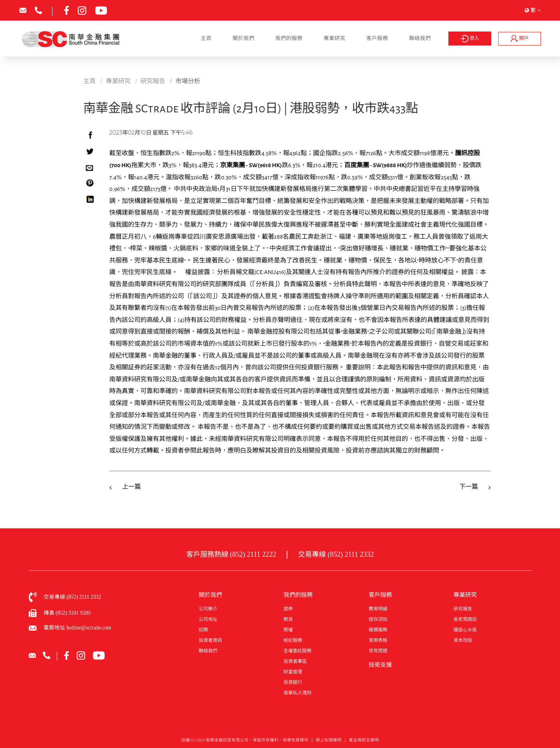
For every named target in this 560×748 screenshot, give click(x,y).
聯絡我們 (420, 38)
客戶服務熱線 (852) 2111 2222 (231, 554)
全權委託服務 (297, 651)
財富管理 (293, 672)
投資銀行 (293, 682)
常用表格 (378, 640)
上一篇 (131, 487)
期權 (288, 630)
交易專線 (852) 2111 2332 (336, 554)
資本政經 (463, 640)
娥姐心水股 (465, 630)
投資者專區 (295, 661)
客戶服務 (377, 38)
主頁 (206, 38)
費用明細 (378, 609)
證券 (288, 609)
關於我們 (243, 38)
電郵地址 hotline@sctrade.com (77, 628)
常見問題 (378, 651)
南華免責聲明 (296, 742)
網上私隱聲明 (329, 742)
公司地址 (208, 619)
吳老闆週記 (465, 619)
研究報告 (463, 609)
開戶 (520, 38)
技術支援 (380, 665)
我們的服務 (289, 38)
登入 (470, 39)
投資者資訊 (210, 640)
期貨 (288, 619)
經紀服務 (293, 640)
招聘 (203, 630)
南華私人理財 (297, 693)
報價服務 (378, 630)
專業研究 (334, 38)
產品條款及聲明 (364, 742)
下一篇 (469, 487)
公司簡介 (208, 609)
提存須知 (378, 619)
